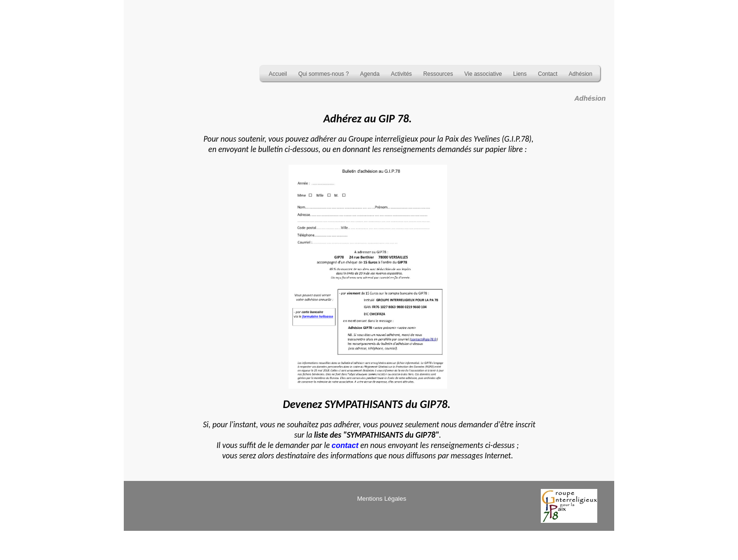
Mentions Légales (382, 499)
